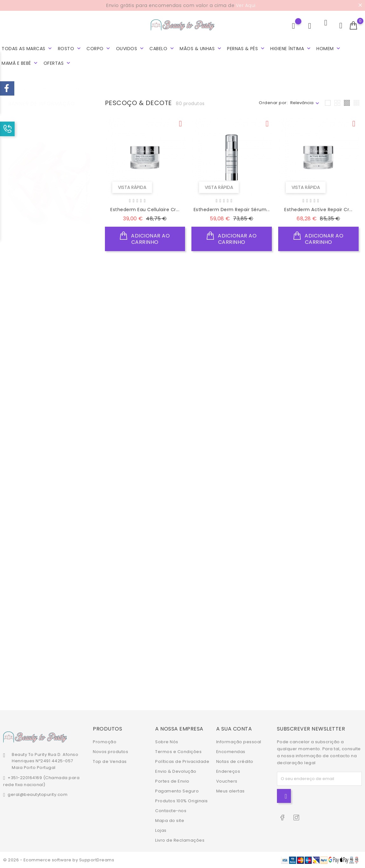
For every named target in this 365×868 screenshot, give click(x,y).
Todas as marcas (27, 48)
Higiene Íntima (291, 48)
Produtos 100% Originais (182, 801)
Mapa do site (170, 821)
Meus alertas (231, 791)
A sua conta (234, 728)
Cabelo (162, 48)
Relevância (302, 103)
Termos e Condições (178, 752)
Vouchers (227, 781)
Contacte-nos (171, 811)
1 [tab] (87, 169)
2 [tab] (87, 181)
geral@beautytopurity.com (38, 795)
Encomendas (231, 752)
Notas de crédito (235, 761)
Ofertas (58, 63)
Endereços (228, 771)
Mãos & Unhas (201, 48)
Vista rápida (131, 186)
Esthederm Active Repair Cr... (318, 210)
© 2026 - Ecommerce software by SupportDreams (59, 860)
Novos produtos (110, 752)
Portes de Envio (172, 781)
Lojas (161, 830)
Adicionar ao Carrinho (145, 238)
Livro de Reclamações (180, 840)
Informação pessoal (239, 742)
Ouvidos (131, 48)
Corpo (99, 48)
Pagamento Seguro (177, 791)
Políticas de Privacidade (182, 761)
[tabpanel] (49, 182)
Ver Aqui (246, 5)
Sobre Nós (167, 742)
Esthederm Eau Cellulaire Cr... (145, 210)
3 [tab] (87, 193)
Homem (329, 48)
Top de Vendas (110, 761)
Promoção (105, 742)
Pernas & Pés (246, 48)
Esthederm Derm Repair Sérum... (232, 210)
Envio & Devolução (176, 771)
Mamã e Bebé (20, 63)
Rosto (70, 48)
